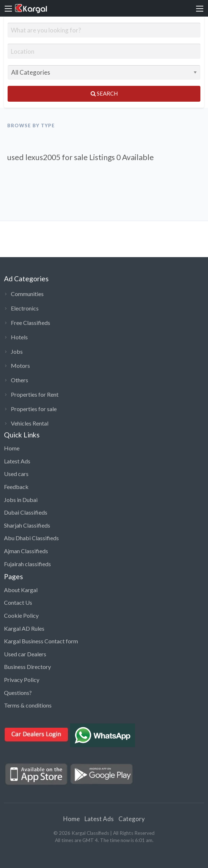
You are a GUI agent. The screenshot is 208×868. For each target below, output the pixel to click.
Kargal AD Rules (24, 628)
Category (132, 819)
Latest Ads (17, 461)
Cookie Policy (21, 615)
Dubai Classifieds (26, 512)
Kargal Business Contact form (41, 641)
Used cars (16, 474)
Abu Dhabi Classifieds (31, 538)
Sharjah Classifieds (27, 525)
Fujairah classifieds (27, 564)
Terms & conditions (28, 705)
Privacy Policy (22, 680)
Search (104, 93)
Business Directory (27, 667)
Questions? (18, 693)
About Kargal (21, 590)
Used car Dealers (25, 654)
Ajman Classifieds (26, 551)
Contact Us (18, 602)
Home (12, 448)
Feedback (16, 487)
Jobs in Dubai (21, 500)
